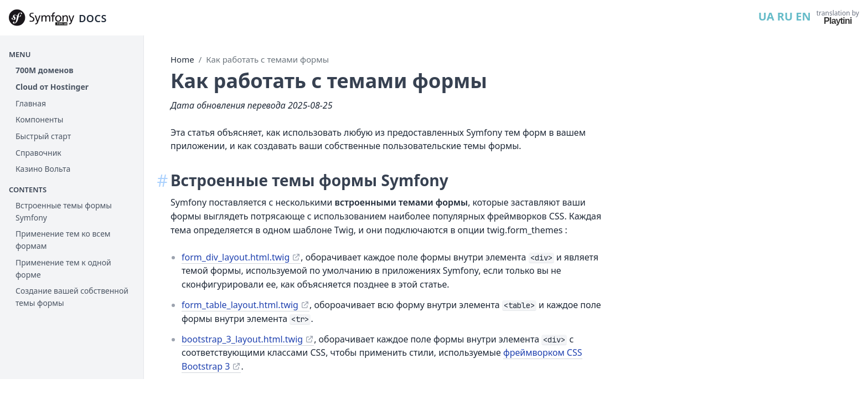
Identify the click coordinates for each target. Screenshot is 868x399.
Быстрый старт (43, 136)
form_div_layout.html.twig (265, 257)
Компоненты (39, 119)
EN (803, 16)
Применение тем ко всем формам (63, 240)
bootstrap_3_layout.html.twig (272, 339)
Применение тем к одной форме (63, 268)
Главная (31, 103)
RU (785, 16)
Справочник (38, 153)
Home (212, 59)
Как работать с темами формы (297, 59)
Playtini (838, 21)
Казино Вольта (43, 169)
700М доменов (45, 70)
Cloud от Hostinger (52, 87)
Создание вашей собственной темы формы (72, 297)
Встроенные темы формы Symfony (64, 211)
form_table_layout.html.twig (270, 305)
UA (766, 16)
